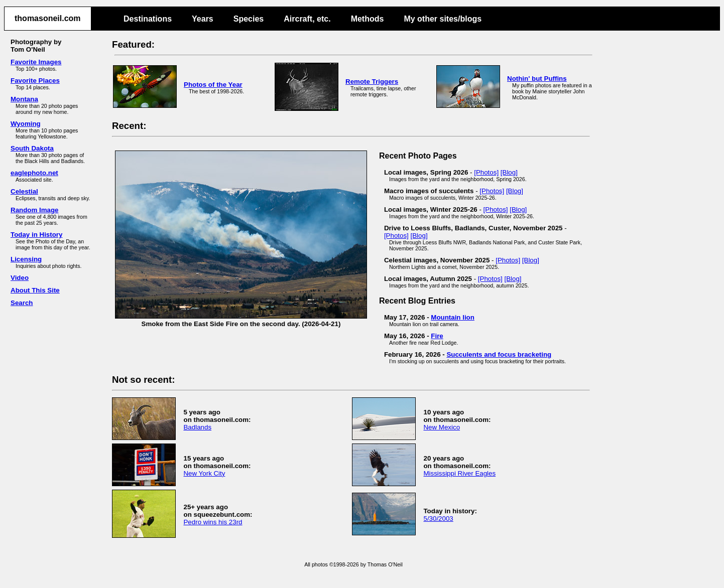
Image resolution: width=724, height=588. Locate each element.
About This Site (35, 290)
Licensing (26, 259)
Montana (24, 99)
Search (22, 303)
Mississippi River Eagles (459, 473)
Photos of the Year (213, 85)
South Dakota (32, 148)
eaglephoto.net (34, 173)
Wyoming (26, 124)
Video (20, 278)
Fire (437, 336)
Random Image (35, 210)
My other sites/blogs (443, 19)
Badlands (197, 427)
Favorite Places (35, 81)
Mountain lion (453, 317)
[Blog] (509, 172)
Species (249, 19)
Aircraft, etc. (307, 19)
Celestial (24, 191)
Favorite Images (36, 62)
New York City (204, 473)
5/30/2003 (438, 519)
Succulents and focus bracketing (499, 354)
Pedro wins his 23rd (213, 522)
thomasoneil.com (48, 18)
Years (203, 19)
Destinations (148, 19)
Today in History (36, 235)
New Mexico (442, 427)
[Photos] (486, 172)
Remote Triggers (372, 82)
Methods (368, 19)
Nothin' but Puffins (537, 79)
